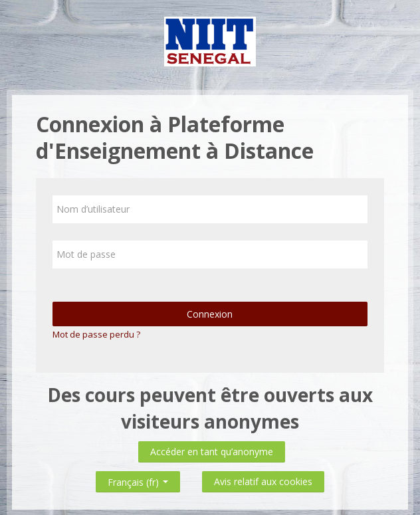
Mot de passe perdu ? (96, 334)
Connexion (210, 314)
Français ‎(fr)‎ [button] (138, 479)
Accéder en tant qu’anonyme (212, 452)
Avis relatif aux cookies (263, 481)
